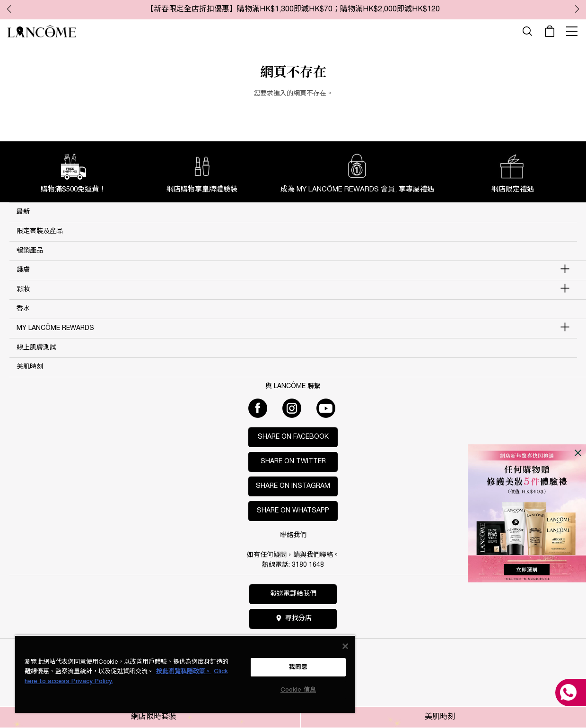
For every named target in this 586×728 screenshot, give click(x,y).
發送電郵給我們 (293, 594)
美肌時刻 (440, 717)
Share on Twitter (293, 462)
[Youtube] (326, 408)
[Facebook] (258, 408)
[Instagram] (292, 408)
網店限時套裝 (154, 717)
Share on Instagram (293, 486)
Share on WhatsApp (293, 511)
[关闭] (345, 646)
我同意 (298, 667)
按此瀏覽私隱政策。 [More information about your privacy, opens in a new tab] (184, 672)
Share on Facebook (293, 437)
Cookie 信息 (298, 690)
